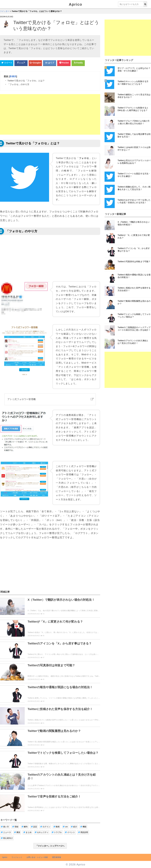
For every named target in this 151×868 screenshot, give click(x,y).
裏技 (17, 832)
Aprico (75, 4)
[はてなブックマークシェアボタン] (50, 63)
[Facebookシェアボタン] (21, 63)
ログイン (45, 827)
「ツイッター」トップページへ (50, 846)
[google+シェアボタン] (35, 63)
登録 (15, 827)
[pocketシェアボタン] (64, 63)
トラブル (57, 832)
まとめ (27, 832)
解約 (25, 827)
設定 (34, 827)
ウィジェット (17, 857)
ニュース (6, 832)
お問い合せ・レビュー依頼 (37, 857)
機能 (83, 827)
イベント (70, 832)
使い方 (5, 827)
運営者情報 (57, 857)
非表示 (13, 76)
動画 (57, 827)
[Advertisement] (50, 114)
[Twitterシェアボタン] (7, 63)
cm (65, 827)
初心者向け (7, 838)
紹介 (74, 827)
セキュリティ (42, 832)
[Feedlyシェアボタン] (78, 63)
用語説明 (83, 832)
